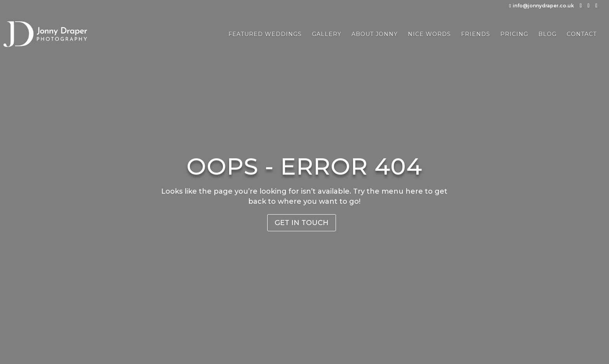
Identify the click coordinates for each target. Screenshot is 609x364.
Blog (547, 35)
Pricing (514, 35)
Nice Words (429, 35)
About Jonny (375, 35)
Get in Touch (302, 223)
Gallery (327, 35)
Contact (582, 35)
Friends (476, 35)
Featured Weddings (265, 35)
